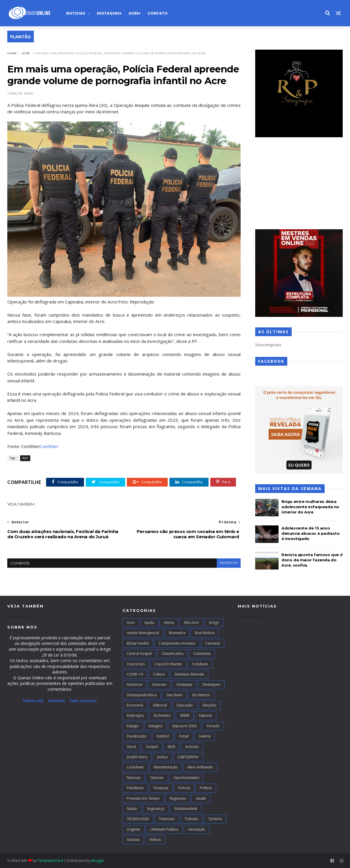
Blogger (98, 861)
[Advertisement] (299, 184)
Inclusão (192, 747)
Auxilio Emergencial (143, 633)
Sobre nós (33, 701)
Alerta (169, 623)
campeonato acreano (177, 643)
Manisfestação (166, 767)
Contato (158, 13)
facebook (229, 563)
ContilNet (49, 446)
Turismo (215, 819)
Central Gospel (139, 653)
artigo (214, 623)
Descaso (159, 684)
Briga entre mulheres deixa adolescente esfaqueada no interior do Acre (310, 507)
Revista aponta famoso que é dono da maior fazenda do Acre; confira (312, 560)
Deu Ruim (174, 695)
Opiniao (157, 778)
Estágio (133, 726)
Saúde (132, 809)
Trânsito (191, 819)
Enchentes (162, 715)
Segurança (156, 809)
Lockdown (135, 767)
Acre (134, 13)
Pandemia (135, 788)
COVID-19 (135, 674)
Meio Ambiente (200, 767)
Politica (206, 788)
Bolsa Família (138, 643)
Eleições (209, 705)
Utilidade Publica (164, 829)
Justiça (162, 757)
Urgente (134, 829)
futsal (184, 736)
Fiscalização (137, 736)
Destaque (184, 684)
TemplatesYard (50, 861)
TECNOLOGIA (138, 819)
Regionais (178, 798)
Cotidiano (200, 664)
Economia (135, 705)
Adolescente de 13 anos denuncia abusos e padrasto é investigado (311, 533)
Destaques (108, 13)
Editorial (160, 705)
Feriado (213, 726)
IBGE (171, 747)
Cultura (159, 674)
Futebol (163, 736)
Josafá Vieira (137, 757)
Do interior (201, 695)
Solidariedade (186, 809)
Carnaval (213, 643)
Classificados (173, 653)
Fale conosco (83, 701)
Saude (201, 798)
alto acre (191, 623)
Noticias (76, 13)
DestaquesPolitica (142, 695)
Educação (185, 705)
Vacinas (133, 840)
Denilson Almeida (189, 674)
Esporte (206, 715)
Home (12, 53)
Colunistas (202, 653)
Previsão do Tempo (143, 798)
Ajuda (149, 623)
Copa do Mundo (168, 664)
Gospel (152, 747)
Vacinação (197, 829)
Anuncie (57, 701)
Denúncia (135, 684)
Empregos (135, 715)
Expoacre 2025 (185, 726)
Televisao (167, 819)
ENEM (185, 715)
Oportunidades (186, 778)
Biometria (177, 633)
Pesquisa (161, 788)
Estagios (156, 726)
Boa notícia (205, 633)
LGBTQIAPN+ (188, 757)
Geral (131, 747)
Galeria (205, 736)
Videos (155, 840)
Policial (184, 788)
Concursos (136, 664)
